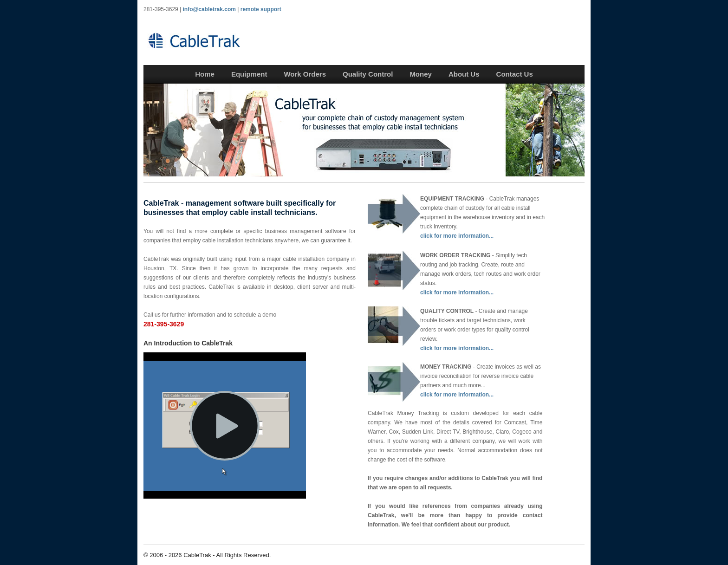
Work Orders (305, 74)
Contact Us (515, 74)
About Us (464, 74)
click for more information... (457, 236)
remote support (261, 9)
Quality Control (368, 74)
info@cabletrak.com (209, 9)
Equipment (249, 74)
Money (421, 74)
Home (205, 74)
